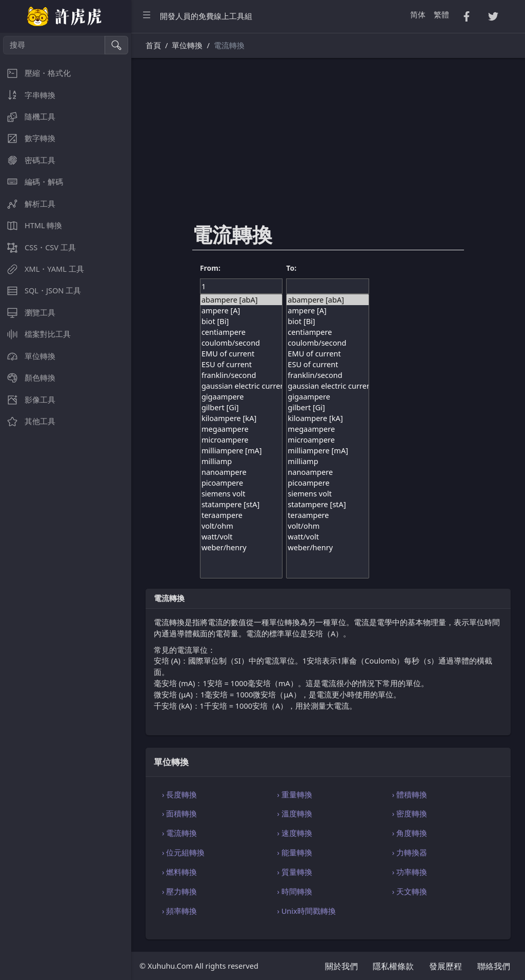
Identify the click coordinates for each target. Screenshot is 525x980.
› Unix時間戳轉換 (306, 911)
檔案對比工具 (35, 334)
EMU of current (241, 354)
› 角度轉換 (410, 833)
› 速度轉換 (294, 833)
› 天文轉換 (410, 891)
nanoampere (241, 472)
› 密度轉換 (410, 813)
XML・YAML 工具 (42, 269)
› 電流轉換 (179, 833)
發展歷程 (446, 966)
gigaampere (241, 397)
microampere (241, 440)
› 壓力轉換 (179, 891)
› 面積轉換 (179, 813)
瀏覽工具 (28, 313)
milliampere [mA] (241, 451)
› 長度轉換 (179, 794)
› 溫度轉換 (294, 813)
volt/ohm (241, 526)
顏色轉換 (28, 378)
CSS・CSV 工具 (38, 247)
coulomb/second (241, 343)
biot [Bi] (241, 321)
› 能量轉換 (294, 852)
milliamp (241, 461)
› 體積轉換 (410, 794)
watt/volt (241, 537)
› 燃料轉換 (179, 872)
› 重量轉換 (294, 794)
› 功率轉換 (410, 872)
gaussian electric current (241, 386)
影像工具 (28, 400)
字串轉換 (28, 95)
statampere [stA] (241, 504)
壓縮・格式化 (35, 73)
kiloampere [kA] (241, 418)
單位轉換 (28, 356)
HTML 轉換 (31, 225)
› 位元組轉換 (183, 852)
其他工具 (28, 421)
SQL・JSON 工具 (41, 291)
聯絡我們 (494, 966)
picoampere (241, 483)
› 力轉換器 (410, 852)
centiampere (241, 332)
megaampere (241, 429)
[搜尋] (54, 45)
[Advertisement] (328, 147)
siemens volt (241, 494)
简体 (418, 14)
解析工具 (28, 204)
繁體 (441, 14)
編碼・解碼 (32, 182)
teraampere (241, 515)
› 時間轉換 (294, 891)
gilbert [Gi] (241, 407)
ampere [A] (241, 311)
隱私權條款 (393, 966)
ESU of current (241, 364)
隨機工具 (28, 117)
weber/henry (241, 547)
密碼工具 (28, 160)
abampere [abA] (241, 300)
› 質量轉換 (294, 872)
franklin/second (241, 375)
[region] (66, 506)
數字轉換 (28, 138)
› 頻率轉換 (179, 911)
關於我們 (341, 966)
